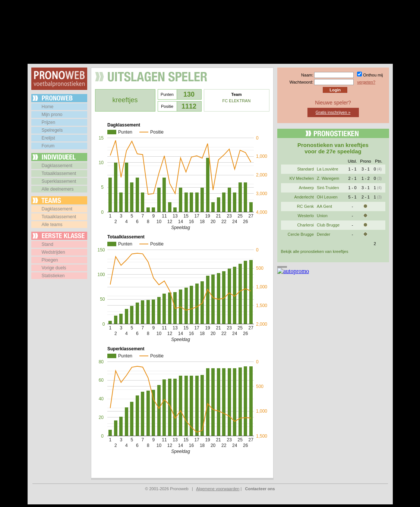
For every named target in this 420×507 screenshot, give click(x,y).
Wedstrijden (53, 252)
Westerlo (306, 216)
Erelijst (48, 138)
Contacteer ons (260, 489)
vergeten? (366, 82)
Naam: (307, 75)
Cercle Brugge (301, 234)
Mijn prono (52, 115)
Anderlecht (304, 197)
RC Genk (305, 206)
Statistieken (53, 276)
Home (48, 107)
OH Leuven (327, 197)
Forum (48, 146)
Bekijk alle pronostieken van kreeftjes (315, 251)
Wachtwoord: (301, 82)
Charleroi (305, 225)
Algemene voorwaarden (218, 489)
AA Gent (324, 206)
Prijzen (49, 122)
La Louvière (328, 169)
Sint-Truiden (328, 188)
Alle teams (52, 225)
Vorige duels (54, 268)
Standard (305, 169)
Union (322, 216)
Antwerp (306, 188)
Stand (48, 244)
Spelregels (52, 130)
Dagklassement (57, 166)
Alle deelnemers (58, 189)
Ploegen (50, 260)
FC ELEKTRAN (237, 101)
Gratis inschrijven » (333, 112)
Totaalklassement (59, 173)
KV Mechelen (302, 178)
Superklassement (59, 181)
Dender (323, 234)
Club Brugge (328, 225)
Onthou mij (373, 75)
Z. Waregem (328, 178)
